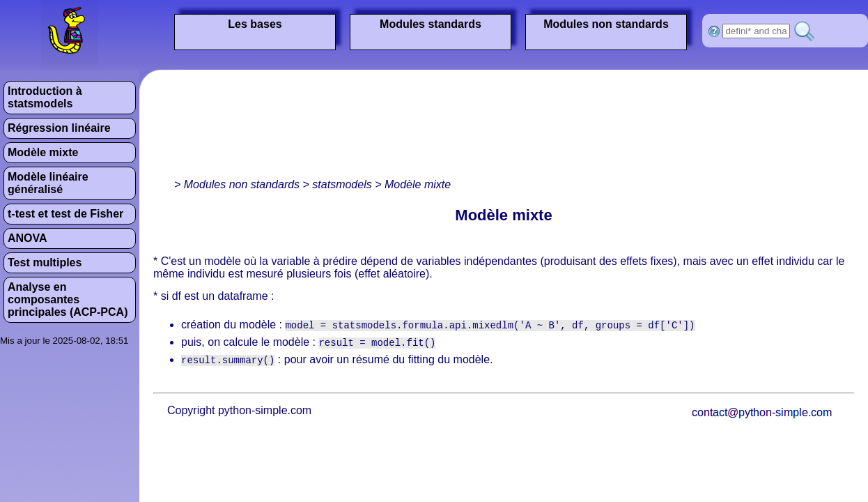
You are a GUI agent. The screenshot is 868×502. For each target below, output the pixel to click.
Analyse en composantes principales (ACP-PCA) (68, 299)
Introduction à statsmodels (45, 97)
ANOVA (28, 238)
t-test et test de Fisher (65, 214)
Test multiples (45, 263)
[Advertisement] (207, 127)
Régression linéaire (59, 128)
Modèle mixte (43, 152)
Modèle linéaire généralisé (48, 183)
